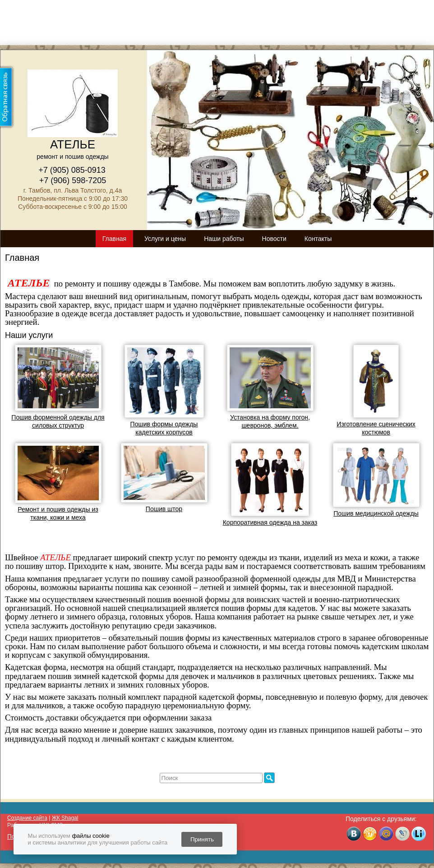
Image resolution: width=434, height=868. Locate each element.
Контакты (318, 239)
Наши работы (224, 239)
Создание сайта (27, 818)
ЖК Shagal (65, 818)
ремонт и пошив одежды (72, 157)
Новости (274, 239)
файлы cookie (90, 836)
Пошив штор (164, 509)
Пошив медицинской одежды (376, 513)
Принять (202, 839)
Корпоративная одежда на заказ (270, 522)
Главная (114, 239)
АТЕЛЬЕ (73, 144)
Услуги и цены (165, 239)
